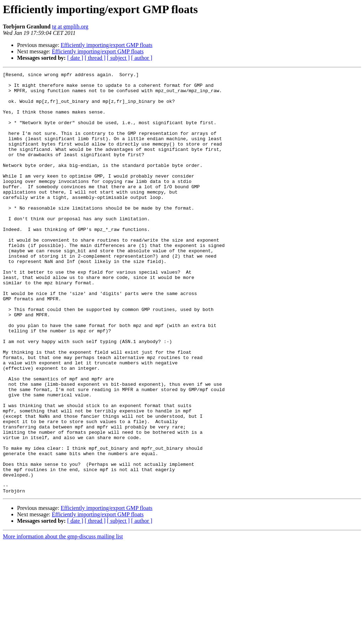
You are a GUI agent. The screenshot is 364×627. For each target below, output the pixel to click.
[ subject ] (118, 58)
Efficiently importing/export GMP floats (107, 45)
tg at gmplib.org (70, 27)
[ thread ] (95, 58)
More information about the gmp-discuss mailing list (63, 621)
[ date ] (75, 58)
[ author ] (142, 58)
